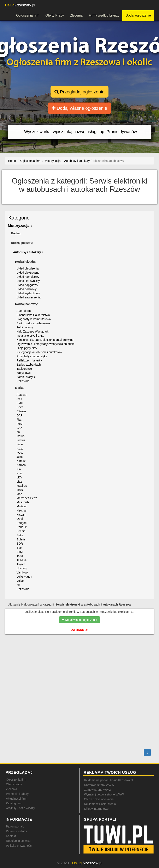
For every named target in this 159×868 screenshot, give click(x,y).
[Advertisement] (79, 655)
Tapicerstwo (24, 369)
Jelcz (20, 457)
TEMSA (22, 560)
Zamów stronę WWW (98, 790)
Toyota (21, 564)
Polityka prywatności (19, 846)
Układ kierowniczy (28, 281)
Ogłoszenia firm (28, 15)
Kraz (20, 473)
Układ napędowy (27, 285)
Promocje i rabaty (17, 794)
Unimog (22, 568)
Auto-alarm (24, 311)
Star (19, 548)
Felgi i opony (25, 327)
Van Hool (22, 572)
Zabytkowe (24, 373)
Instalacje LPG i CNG (30, 336)
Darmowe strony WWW (99, 785)
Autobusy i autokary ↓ (28, 252)
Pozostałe (23, 381)
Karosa (21, 465)
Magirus (22, 486)
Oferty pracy (14, 784)
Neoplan (22, 510)
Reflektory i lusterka (29, 360)
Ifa (18, 432)
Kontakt (11, 836)
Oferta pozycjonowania (99, 799)
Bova (20, 407)
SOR (20, 544)
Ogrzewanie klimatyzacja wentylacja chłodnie (46, 344)
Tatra (20, 556)
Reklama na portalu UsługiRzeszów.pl (108, 780)
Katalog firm (14, 803)
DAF (19, 415)
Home (12, 161)
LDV (19, 477)
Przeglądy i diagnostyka (32, 356)
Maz (19, 494)
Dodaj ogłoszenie (138, 15)
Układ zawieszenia (29, 297)
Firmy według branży (104, 15)
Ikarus (20, 436)
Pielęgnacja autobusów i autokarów (39, 352)
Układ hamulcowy (28, 277)
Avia (19, 399)
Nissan (21, 515)
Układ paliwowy (26, 289)
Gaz (19, 428)
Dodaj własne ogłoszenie (80, 108)
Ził (18, 585)
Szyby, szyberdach (29, 365)
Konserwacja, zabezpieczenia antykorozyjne (45, 340)
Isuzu (20, 448)
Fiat (19, 420)
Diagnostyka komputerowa (34, 319)
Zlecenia (76, 15)
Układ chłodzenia (28, 268)
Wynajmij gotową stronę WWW (104, 794)
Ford (20, 424)
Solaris (21, 539)
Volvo (20, 581)
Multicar (22, 506)
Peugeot (22, 523)
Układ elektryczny (28, 273)
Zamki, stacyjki (26, 377)
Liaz (19, 482)
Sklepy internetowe (96, 809)
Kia (19, 469)
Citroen (21, 411)
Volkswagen (24, 577)
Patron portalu (15, 826)
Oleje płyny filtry (27, 348)
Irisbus (21, 440)
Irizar (20, 444)
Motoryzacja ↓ (20, 226)
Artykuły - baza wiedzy (20, 808)
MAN (20, 490)
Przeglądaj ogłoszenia (79, 92)
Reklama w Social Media (100, 804)
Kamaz (21, 461)
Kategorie (19, 218)
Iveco (20, 453)
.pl (20, 5)
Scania (21, 531)
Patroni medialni (16, 831)
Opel (20, 519)
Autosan (22, 395)
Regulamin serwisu (18, 841)
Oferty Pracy (55, 15)
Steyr (20, 552)
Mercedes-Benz (27, 498)
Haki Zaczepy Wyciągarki (33, 331)
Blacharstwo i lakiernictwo (33, 315)
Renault (22, 527)
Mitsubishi (23, 502)
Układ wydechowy (28, 293)
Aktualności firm (16, 799)
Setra (20, 535)
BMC (20, 403)
